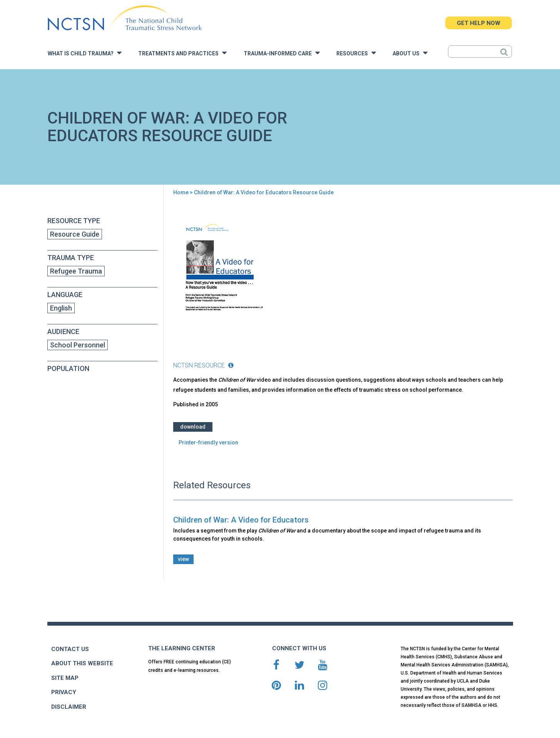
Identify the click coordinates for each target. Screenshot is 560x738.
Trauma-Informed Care (282, 53)
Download (193, 427)
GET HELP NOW (479, 23)
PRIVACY (64, 692)
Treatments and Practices (182, 53)
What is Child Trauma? (85, 53)
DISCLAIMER (69, 707)
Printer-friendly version (208, 442)
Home (181, 192)
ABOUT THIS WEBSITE (82, 663)
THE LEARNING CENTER (182, 648)
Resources (356, 53)
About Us (410, 53)
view (183, 559)
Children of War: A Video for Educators (241, 520)
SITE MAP (65, 678)
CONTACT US (70, 649)
